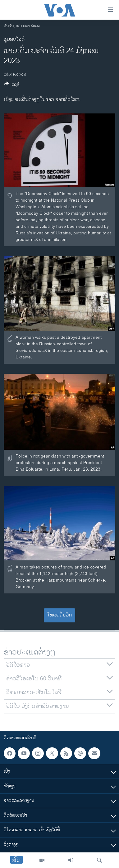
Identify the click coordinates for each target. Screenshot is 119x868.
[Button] (12, 86)
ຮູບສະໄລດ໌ (14, 39)
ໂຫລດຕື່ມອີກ (59, 615)
